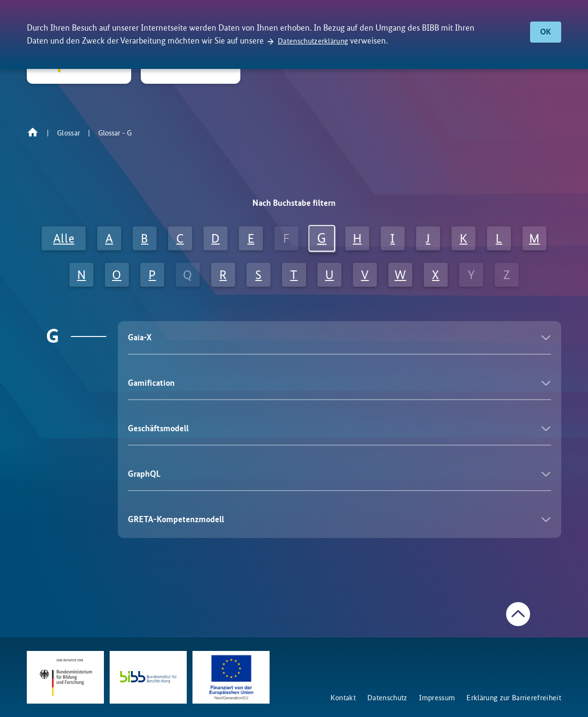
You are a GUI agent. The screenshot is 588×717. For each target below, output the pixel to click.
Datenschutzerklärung (313, 41)
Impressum (437, 698)
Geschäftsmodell (158, 428)
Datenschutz (387, 698)
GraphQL (144, 474)
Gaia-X (140, 337)
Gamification (151, 383)
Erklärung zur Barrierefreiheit (514, 698)
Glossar (68, 133)
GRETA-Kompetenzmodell (176, 519)
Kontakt (343, 698)
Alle (64, 238)
